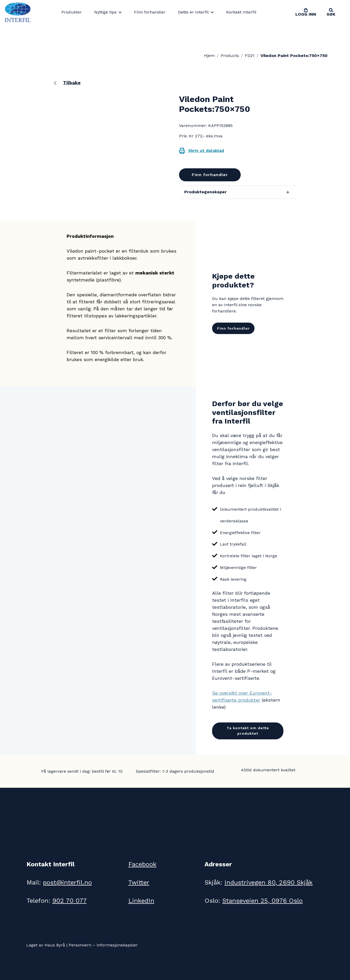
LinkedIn (141, 901)
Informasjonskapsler (117, 945)
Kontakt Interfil (241, 12)
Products (230, 56)
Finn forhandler (150, 12)
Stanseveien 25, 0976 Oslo (262, 901)
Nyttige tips (105, 12)
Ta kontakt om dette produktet (248, 731)
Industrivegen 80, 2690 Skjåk (268, 882)
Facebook (142, 864)
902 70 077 (69, 901)
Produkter (72, 12)
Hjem (209, 56)
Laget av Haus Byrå (46, 945)
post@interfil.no (67, 882)
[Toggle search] (331, 12)
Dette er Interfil (193, 12)
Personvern (80, 945)
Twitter (139, 882)
